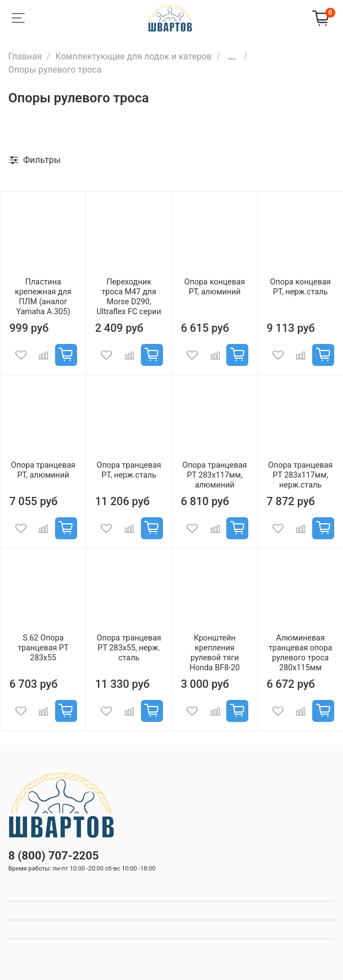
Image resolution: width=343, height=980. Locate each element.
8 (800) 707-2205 (53, 856)
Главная (25, 56)
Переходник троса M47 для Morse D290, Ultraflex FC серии (129, 297)
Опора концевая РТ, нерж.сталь (301, 287)
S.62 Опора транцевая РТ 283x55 (43, 648)
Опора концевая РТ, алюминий (215, 287)
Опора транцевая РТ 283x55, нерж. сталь (129, 648)
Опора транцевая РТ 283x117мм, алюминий (214, 475)
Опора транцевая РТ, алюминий (43, 470)
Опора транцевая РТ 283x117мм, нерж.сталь (300, 475)
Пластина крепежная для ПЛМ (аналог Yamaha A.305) (43, 297)
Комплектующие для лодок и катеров (133, 56)
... (232, 57)
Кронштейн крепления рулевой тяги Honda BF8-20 (214, 653)
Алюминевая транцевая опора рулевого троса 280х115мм (300, 653)
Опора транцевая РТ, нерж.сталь (129, 470)
